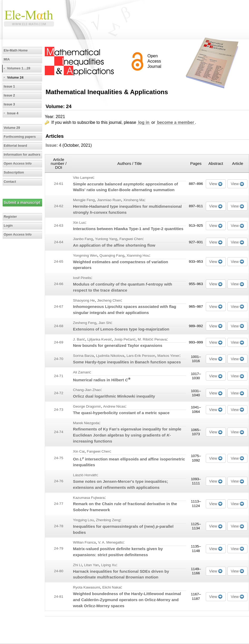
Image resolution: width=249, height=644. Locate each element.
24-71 (59, 376)
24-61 (59, 184)
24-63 (59, 225)
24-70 (59, 359)
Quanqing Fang (112, 255)
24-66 (59, 284)
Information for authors (22, 155)
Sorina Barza (83, 356)
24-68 (59, 326)
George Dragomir (87, 406)
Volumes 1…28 (19, 68)
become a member (176, 122)
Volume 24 (15, 78)
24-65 (59, 262)
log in (144, 122)
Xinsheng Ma (134, 200)
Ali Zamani (82, 372)
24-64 (59, 242)
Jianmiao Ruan (109, 200)
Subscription (14, 173)
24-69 (59, 342)
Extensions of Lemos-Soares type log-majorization (121, 329)
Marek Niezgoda (86, 423)
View (213, 184)
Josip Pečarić (125, 339)
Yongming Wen (85, 255)
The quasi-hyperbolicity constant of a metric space (121, 413)
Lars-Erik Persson (141, 356)
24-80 (59, 571)
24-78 (59, 526)
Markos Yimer (168, 356)
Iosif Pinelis (82, 278)
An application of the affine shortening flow (114, 245)
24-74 (59, 432)
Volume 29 (12, 128)
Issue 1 (9, 87)
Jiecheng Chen (109, 300)
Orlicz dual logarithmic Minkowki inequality (114, 396)
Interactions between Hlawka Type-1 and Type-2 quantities (128, 229)
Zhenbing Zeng (108, 520)
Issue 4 (13, 113)
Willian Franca (84, 542)
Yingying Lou (83, 520)
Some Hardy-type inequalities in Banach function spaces (127, 362)
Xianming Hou (138, 255)
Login (8, 226)
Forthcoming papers (20, 137)
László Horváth (85, 475)
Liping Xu (109, 565)
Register (10, 217)
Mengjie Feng (84, 200)
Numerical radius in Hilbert (102, 380)
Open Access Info (18, 164)
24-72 (59, 393)
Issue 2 (9, 95)
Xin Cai (79, 451)
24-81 (59, 597)
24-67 (59, 306)
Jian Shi (105, 323)
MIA (7, 59)
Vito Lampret (83, 178)
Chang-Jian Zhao (87, 390)
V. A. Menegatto (111, 542)
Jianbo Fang (83, 239)
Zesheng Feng (85, 323)
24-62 (59, 206)
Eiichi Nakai (112, 587)
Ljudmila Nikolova (110, 356)
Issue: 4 (53, 145)
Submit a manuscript (22, 202)
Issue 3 (9, 104)
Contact (10, 182)
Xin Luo (79, 223)
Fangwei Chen (131, 239)
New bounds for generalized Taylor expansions (118, 345)
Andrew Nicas (114, 406)
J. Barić (79, 339)
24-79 (59, 548)
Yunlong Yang (106, 239)
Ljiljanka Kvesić (99, 339)
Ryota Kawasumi (87, 587)
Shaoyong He (84, 300)
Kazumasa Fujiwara (89, 498)
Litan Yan (92, 565)
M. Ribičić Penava (152, 339)
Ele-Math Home (16, 50)
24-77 (59, 504)
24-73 (59, 410)
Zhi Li (77, 565)
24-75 (59, 458)
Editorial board (15, 146)
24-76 (59, 481)
